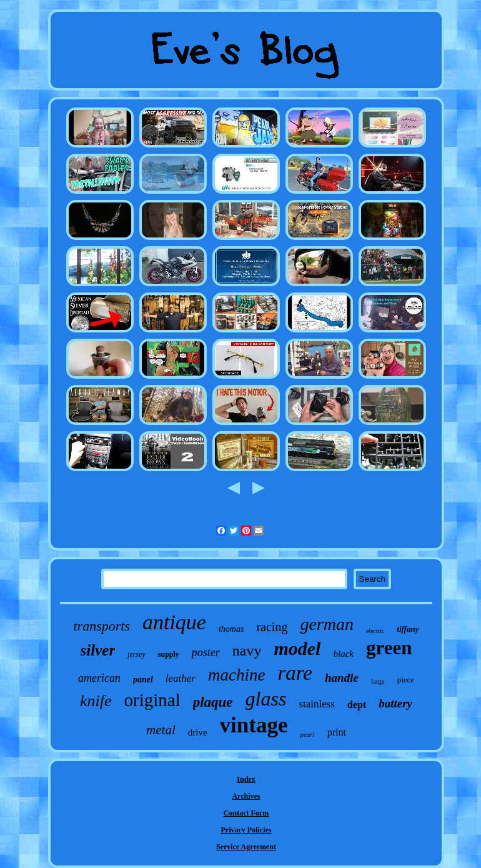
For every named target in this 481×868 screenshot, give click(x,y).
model (297, 648)
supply (169, 654)
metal (161, 730)
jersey (136, 654)
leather (181, 678)
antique (174, 622)
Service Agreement (246, 847)
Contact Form (246, 813)
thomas (231, 629)
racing (272, 627)
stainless (317, 704)
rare (295, 673)
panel (143, 680)
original (152, 700)
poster (206, 652)
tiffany (408, 629)
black (343, 654)
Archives (246, 796)
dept (357, 705)
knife (96, 701)
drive (198, 732)
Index (246, 779)
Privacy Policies (246, 830)
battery (395, 703)
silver (98, 650)
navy (247, 651)
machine (236, 675)
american (99, 678)
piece (406, 680)
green (389, 648)
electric (375, 631)
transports (101, 626)
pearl (307, 734)
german (327, 624)
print (337, 732)
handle (342, 678)
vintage (254, 725)
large (378, 681)
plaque (213, 702)
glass (266, 699)
